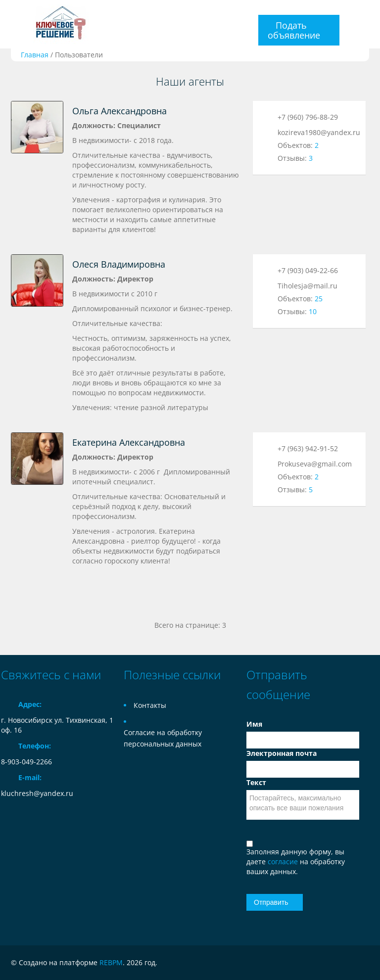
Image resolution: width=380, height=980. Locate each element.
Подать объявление (294, 30)
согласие (284, 862)
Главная (35, 55)
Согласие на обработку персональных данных (163, 738)
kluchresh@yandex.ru (37, 793)
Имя (254, 724)
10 (313, 311)
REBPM (111, 962)
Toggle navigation (10, 24)
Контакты (150, 705)
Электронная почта (282, 753)
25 (319, 299)
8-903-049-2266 (26, 762)
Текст (256, 782)
